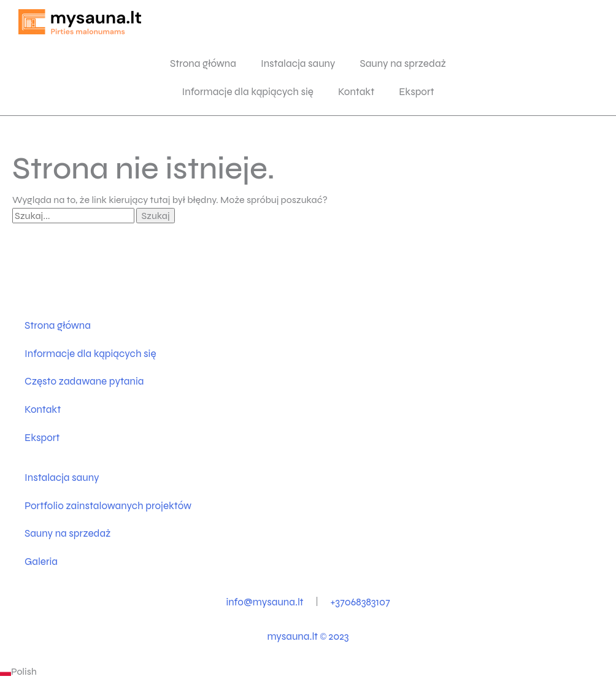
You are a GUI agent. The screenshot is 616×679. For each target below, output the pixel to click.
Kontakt (356, 92)
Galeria (41, 562)
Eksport (416, 92)
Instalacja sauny (298, 63)
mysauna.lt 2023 (308, 636)
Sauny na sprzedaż (403, 63)
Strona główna (203, 63)
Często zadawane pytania (84, 381)
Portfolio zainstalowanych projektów (108, 506)
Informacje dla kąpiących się (248, 92)
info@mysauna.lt (264, 602)
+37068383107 (360, 602)
